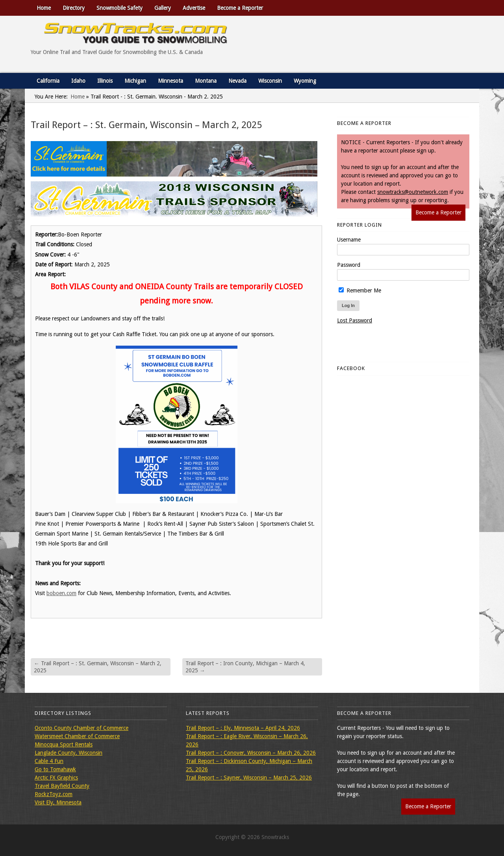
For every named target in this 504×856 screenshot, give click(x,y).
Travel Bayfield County (62, 786)
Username (349, 240)
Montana (206, 81)
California (48, 81)
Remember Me (360, 290)
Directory (74, 8)
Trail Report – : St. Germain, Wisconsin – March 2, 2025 (98, 667)
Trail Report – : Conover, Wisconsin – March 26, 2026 (251, 753)
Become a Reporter (240, 8)
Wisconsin (270, 81)
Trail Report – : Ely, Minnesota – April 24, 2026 (243, 728)
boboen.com (61, 593)
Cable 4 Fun (49, 761)
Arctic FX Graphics (56, 778)
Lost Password (355, 320)
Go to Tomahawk (55, 769)
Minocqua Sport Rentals (64, 744)
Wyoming (305, 81)
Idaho (78, 81)
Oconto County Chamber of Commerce (82, 728)
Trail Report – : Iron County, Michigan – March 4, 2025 (245, 667)
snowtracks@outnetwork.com (413, 192)
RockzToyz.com (54, 794)
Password (349, 265)
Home (44, 8)
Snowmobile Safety (120, 8)
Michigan (135, 81)
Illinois (105, 81)
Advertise (194, 8)
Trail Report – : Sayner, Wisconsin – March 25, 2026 (249, 778)
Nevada (237, 81)
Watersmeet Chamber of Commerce (77, 736)
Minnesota (170, 81)
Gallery (163, 8)
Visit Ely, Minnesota (58, 802)
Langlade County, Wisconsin (69, 753)
